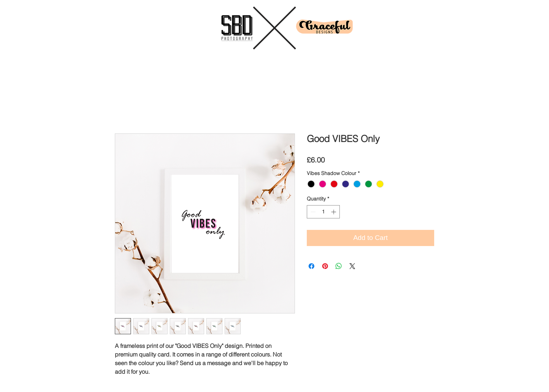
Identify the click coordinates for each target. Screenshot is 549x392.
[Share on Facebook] (311, 266)
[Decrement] (312, 212)
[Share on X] (352, 266)
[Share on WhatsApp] (339, 266)
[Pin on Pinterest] (325, 266)
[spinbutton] (323, 212)
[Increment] (334, 212)
